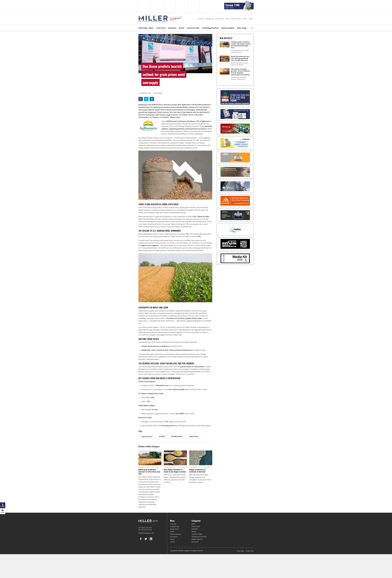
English (144, 6)
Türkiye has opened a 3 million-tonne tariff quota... (240, 51)
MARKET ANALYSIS (197, 539)
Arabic (169, 6)
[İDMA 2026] (235, 97)
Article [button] (181, 28)
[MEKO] (235, 230)
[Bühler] (235, 172)
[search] (252, 28)
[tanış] (235, 215)
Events (227, 19)
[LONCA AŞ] (235, 244)
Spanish (157, 6)
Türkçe (194, 6)
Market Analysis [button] (228, 28)
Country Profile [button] (193, 28)
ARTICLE (194, 532)
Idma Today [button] (242, 28)
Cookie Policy (250, 551)
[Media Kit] (235, 258)
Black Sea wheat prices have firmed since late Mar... (240, 64)
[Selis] (235, 157)
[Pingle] (235, 143)
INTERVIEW (195, 529)
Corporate (201, 19)
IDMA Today (195, 542)
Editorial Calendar (236, 19)
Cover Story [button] (161, 28)
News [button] (151, 28)
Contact (251, 19)
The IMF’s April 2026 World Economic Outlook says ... (239, 78)
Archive (245, 19)
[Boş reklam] (235, 114)
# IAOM (162, 436)
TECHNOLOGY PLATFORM (199, 537)
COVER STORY (196, 526)
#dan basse (194, 436)
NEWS (193, 524)
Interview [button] (172, 28)
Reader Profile (220, 19)
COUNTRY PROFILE (197, 534)
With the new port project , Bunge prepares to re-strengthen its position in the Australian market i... (200, 478)
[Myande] (235, 201)
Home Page (143, 28)
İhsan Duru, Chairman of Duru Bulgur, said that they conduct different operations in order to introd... (175, 478)
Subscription (174, 537)
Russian (181, 6)
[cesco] (235, 186)
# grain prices (147, 436)
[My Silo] (235, 129)
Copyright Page (209, 19)
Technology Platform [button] (210, 28)
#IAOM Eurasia (177, 436)
